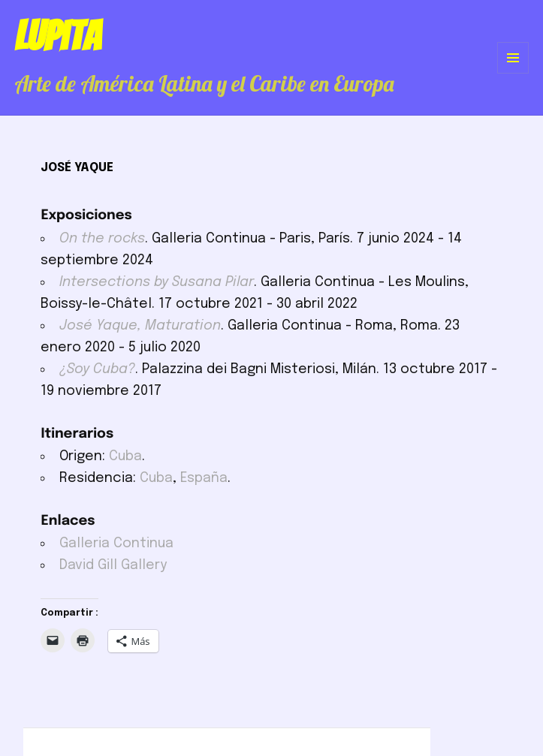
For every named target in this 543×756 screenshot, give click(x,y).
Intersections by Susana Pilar (157, 282)
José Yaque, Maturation (140, 326)
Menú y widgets (513, 73)
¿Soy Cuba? (97, 369)
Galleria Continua (116, 544)
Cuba (125, 456)
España (204, 478)
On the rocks (102, 239)
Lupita (57, 36)
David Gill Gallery (113, 565)
